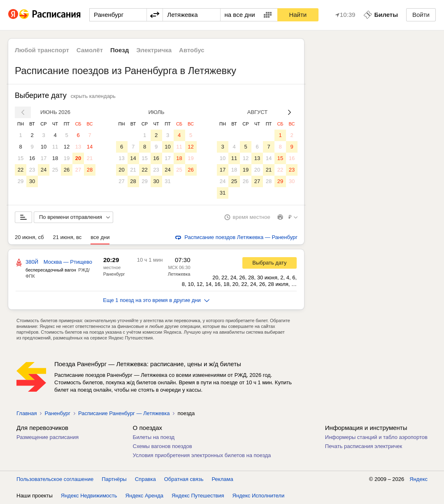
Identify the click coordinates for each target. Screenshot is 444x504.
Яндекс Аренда (144, 496)
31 (167, 181)
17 (44, 158)
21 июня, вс (67, 237)
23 (32, 170)
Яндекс (418, 479)
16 (32, 158)
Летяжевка (179, 274)
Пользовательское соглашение (55, 479)
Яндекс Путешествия (198, 496)
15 (21, 158)
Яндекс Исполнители (259, 496)
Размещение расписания (48, 437)
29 (21, 181)
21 (90, 158)
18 (55, 158)
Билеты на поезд (154, 437)
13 (78, 147)
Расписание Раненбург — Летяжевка (124, 413)
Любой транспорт (42, 50)
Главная (27, 413)
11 (55, 147)
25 (55, 170)
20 (78, 158)
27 (78, 170)
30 (32, 181)
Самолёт (90, 50)
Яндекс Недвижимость (89, 496)
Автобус (192, 50)
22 (21, 170)
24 (44, 170)
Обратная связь (184, 479)
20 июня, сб (29, 237)
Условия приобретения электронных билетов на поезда (202, 455)
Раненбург (114, 274)
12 (67, 147)
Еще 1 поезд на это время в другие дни (156, 300)
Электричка (154, 50)
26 (67, 170)
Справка (145, 479)
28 (90, 170)
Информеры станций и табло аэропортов (376, 437)
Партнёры (114, 479)
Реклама (223, 479)
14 (90, 147)
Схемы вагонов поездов (163, 446)
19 (67, 158)
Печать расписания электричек (364, 446)
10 (44, 147)
